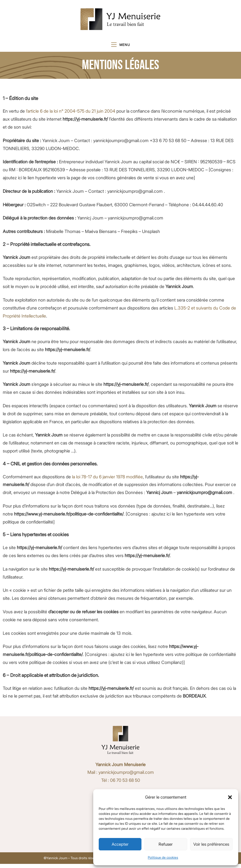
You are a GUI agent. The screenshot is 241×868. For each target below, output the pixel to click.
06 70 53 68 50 (125, 784)
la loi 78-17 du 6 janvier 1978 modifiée (107, 481)
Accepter (120, 844)
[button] (230, 797)
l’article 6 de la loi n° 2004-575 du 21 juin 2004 (71, 115)
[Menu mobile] (121, 48)
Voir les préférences (211, 844)
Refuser (166, 844)
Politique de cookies (163, 857)
